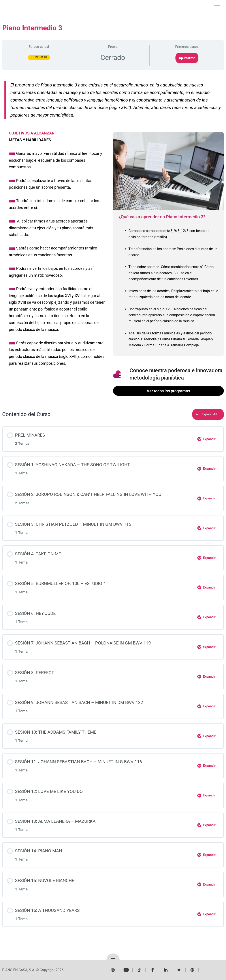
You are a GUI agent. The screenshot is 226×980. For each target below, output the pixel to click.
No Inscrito (39, 57)
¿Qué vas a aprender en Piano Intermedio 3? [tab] (162, 217)
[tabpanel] (168, 290)
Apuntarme (187, 58)
